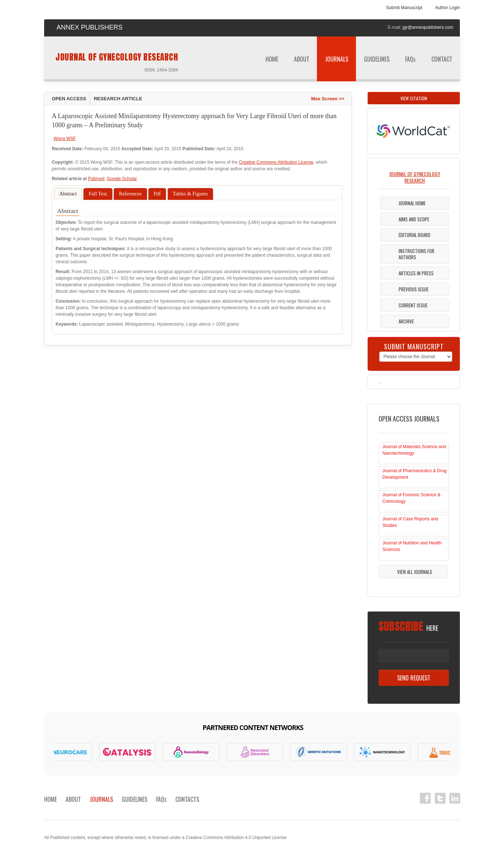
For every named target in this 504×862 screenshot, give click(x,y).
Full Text (98, 194)
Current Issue (413, 305)
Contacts (187, 799)
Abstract (68, 194)
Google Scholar (122, 179)
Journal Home (412, 203)
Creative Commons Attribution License (276, 162)
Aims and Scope (414, 219)
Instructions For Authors (416, 254)
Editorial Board (414, 235)
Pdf (157, 194)
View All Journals (415, 572)
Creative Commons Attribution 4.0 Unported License (236, 838)
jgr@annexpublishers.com (428, 27)
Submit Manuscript (404, 8)
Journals (337, 61)
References (130, 194)
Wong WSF (65, 139)
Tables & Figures (190, 194)
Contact (442, 59)
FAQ (410, 59)
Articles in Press (416, 273)
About (302, 59)
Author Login (447, 8)
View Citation (414, 98)
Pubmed (96, 179)
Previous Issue (414, 289)
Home (272, 59)
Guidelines (377, 61)
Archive (406, 321)
